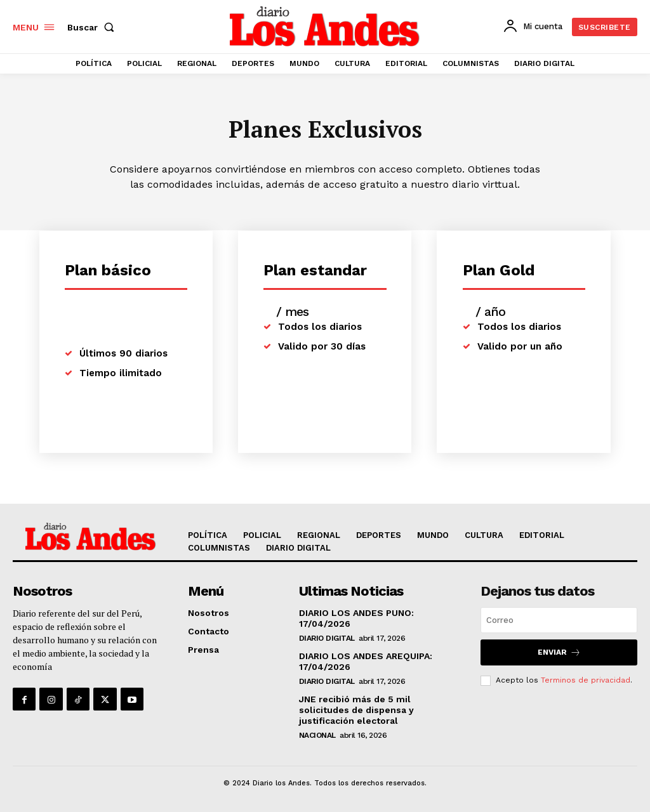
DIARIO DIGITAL (327, 638)
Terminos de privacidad (586, 680)
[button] (93, 27)
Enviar (559, 652)
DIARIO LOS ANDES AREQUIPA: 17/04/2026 (366, 661)
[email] (559, 620)
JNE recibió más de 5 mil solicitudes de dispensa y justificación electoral (356, 709)
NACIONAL (317, 735)
